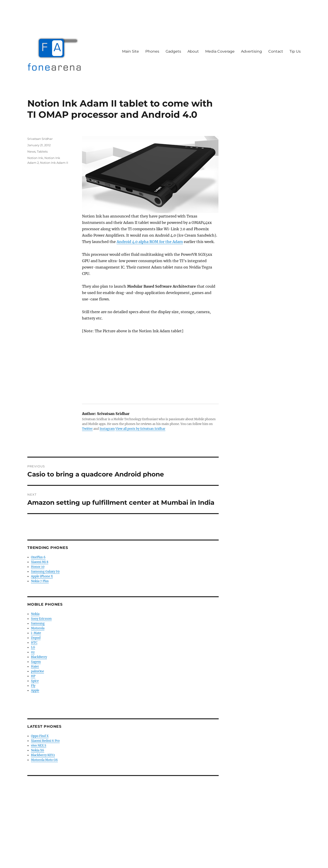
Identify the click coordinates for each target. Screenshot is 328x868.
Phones (152, 51)
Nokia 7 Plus (40, 581)
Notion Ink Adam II (54, 163)
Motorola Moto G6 (44, 760)
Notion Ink (35, 158)
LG (33, 647)
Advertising (251, 51)
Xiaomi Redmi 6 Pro (45, 741)
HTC (34, 643)
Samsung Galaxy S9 (45, 572)
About (193, 51)
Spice (35, 681)
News (31, 151)
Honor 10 (38, 567)
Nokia (35, 614)
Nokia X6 (38, 750)
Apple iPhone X (42, 576)
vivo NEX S (39, 746)
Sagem (36, 662)
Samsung (38, 623)
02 (33, 652)
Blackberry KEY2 (43, 755)
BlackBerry (39, 657)
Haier (35, 667)
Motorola (38, 628)
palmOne (37, 671)
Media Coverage (220, 51)
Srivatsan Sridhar (40, 139)
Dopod (36, 638)
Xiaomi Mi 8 (40, 562)
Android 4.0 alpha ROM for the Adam (150, 242)
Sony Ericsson (41, 619)
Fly (33, 686)
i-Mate (36, 633)
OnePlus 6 (38, 557)
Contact (276, 51)
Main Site (131, 51)
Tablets (42, 151)
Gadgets (173, 51)
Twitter (87, 429)
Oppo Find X (40, 736)
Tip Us (295, 51)
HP (33, 676)
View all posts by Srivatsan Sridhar (140, 429)
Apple (35, 690)
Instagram (107, 429)
